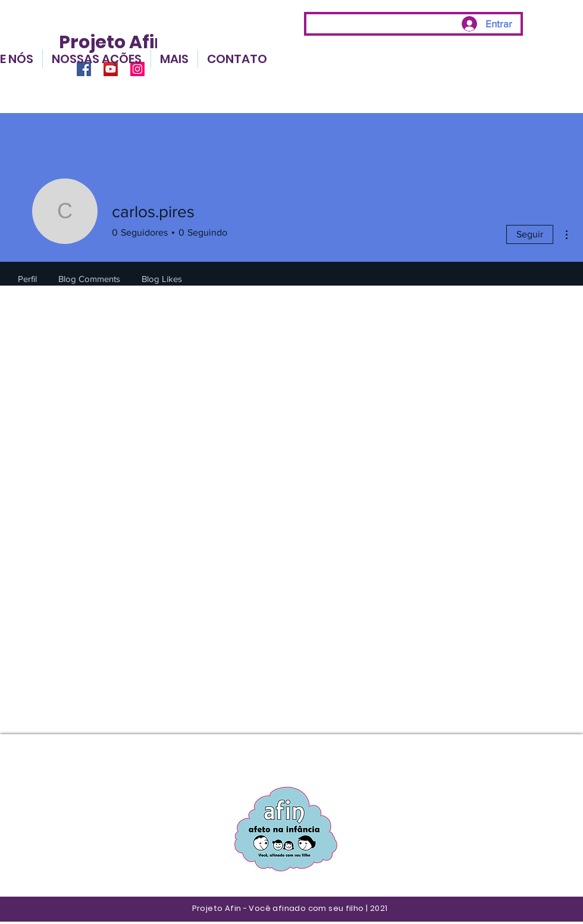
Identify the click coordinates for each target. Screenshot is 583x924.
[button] (174, 59)
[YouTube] (111, 69)
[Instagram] (137, 69)
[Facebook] (84, 69)
